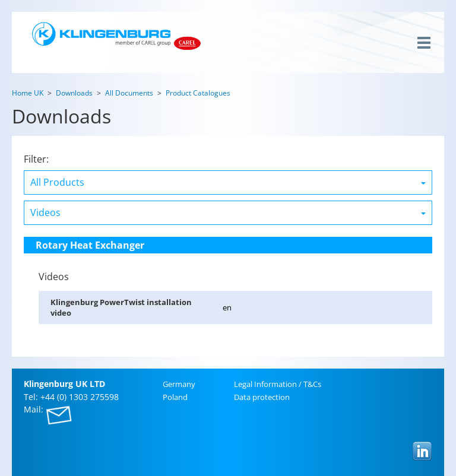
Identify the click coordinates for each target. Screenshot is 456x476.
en (227, 307)
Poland (175, 397)
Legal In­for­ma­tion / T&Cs (278, 384)
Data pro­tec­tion (262, 397)
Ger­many (179, 384)
